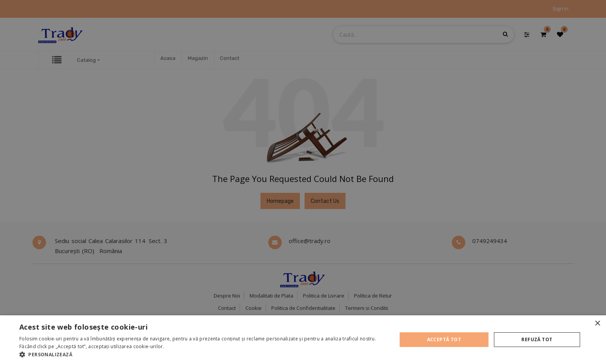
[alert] (303, 182)
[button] (203, 354)
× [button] (597, 324)
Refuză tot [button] (537, 339)
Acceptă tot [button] (444, 339)
